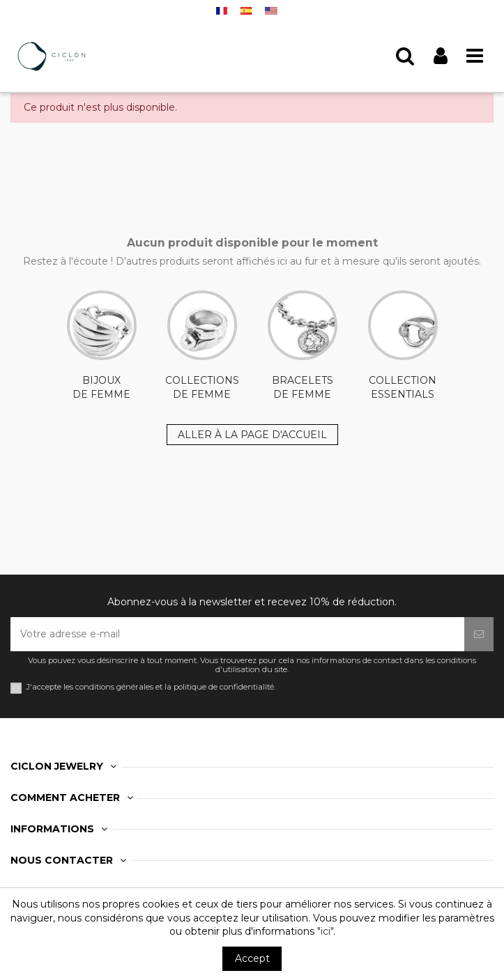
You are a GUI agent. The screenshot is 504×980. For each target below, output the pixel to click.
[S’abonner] (479, 634)
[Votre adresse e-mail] (237, 634)
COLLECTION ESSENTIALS (403, 345)
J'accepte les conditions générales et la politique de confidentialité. (151, 687)
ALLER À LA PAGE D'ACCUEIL (252, 435)
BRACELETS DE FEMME (303, 345)
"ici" (325, 931)
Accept (252, 958)
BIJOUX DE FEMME (102, 345)
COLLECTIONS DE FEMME (202, 345)
